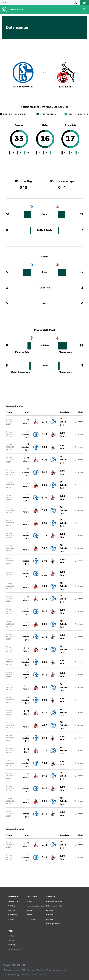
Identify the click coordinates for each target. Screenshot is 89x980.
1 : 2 (44, 536)
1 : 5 (44, 422)
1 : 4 (44, 649)
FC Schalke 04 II (64, 422)
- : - (45, 574)
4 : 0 (44, 460)
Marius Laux (65, 352)
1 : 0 (44, 447)
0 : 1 (44, 472)
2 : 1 (44, 485)
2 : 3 (44, 434)
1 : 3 (44, 510)
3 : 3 (44, 814)
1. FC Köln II (26, 422)
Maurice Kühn (23, 352)
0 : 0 (44, 700)
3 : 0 (44, 561)
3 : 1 (44, 713)
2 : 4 (44, 738)
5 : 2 (44, 548)
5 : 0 (44, 498)
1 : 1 (44, 637)
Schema (79, 422)
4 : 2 (44, 725)
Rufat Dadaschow (21, 372)
